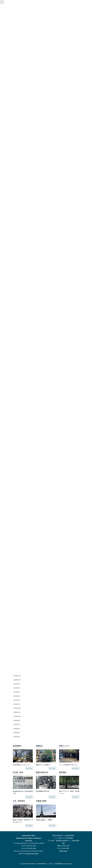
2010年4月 (17, 696)
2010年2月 (17, 704)
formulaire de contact (32, 853)
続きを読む (29, 768)
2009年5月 (17, 733)
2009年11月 (17, 712)
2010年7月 (17, 688)
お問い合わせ (63, 851)
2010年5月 (17, 692)
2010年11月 (17, 676)
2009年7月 (17, 724)
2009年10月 (17, 716)
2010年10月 (17, 680)
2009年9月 (17, 720)
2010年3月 (17, 700)
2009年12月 (17, 708)
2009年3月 (17, 737)
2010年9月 (17, 684)
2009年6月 (17, 729)
